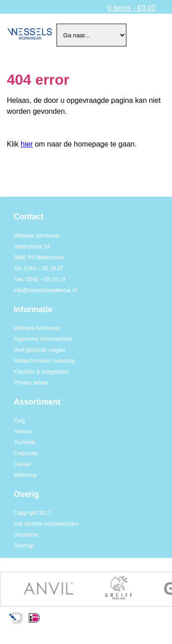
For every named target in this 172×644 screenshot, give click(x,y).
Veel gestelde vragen (39, 350)
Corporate (26, 453)
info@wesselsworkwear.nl (45, 290)
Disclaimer (26, 535)
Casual (22, 464)
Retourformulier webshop (44, 361)
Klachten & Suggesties (41, 372)
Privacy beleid (31, 383)
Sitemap (24, 546)
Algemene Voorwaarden (43, 339)
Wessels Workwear (37, 328)
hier (27, 144)
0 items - (131, 8)
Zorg (19, 421)
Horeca (23, 431)
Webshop (25, 475)
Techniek (24, 442)
